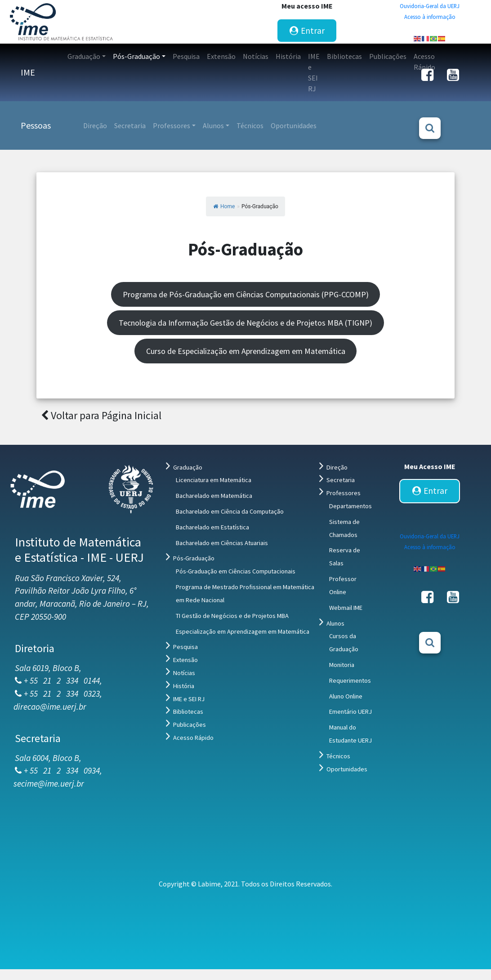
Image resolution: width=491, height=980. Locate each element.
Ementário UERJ (350, 712)
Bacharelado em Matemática (214, 496)
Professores (344, 493)
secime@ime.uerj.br (49, 783)
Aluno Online (346, 696)
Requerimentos (350, 680)
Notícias (184, 673)
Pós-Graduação (194, 558)
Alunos (335, 623)
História (184, 686)
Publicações (190, 725)
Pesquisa (185, 647)
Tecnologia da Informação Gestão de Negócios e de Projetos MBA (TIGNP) (245, 323)
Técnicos (338, 756)
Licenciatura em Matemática (214, 480)
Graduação (188, 467)
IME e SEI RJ (189, 699)
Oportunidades (347, 769)
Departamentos (350, 506)
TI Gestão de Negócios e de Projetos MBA (232, 616)
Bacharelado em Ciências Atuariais (222, 543)
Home (224, 206)
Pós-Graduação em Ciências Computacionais (236, 571)
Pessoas (36, 125)
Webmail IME (346, 608)
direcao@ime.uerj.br (50, 707)
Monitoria (342, 665)
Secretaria (341, 480)
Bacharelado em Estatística (212, 527)
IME (28, 72)
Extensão (185, 660)
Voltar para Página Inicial (101, 415)
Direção (337, 467)
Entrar (307, 31)
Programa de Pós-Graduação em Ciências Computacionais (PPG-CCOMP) (246, 294)
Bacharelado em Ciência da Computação (230, 511)
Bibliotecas (188, 712)
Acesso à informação (430, 17)
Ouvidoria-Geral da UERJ (430, 6)
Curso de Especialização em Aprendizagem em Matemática (246, 351)
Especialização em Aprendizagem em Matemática (243, 631)
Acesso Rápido (193, 738)
